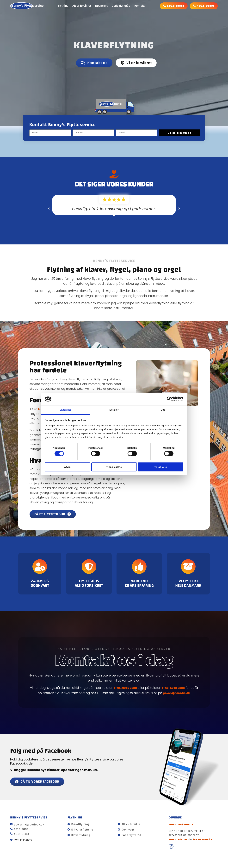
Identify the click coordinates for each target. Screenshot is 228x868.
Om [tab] (163, 410)
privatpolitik (178, 839)
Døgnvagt (101, 6)
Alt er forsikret (82, 6)
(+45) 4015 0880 (126, 688)
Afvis (67, 467)
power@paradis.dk (176, 693)
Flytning (63, 6)
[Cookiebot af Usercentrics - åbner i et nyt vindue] (169, 399)
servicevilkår (203, 839)
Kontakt (140, 6)
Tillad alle (161, 467)
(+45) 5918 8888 (173, 688)
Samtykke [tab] (65, 410)
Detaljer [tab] (114, 410)
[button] (49, 208)
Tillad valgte (114, 467)
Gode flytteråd (121, 6)
